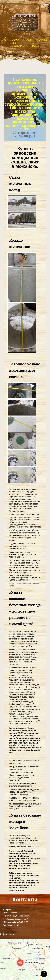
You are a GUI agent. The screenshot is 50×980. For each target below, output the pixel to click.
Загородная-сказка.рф (25, 134)
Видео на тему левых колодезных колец (25, 585)
